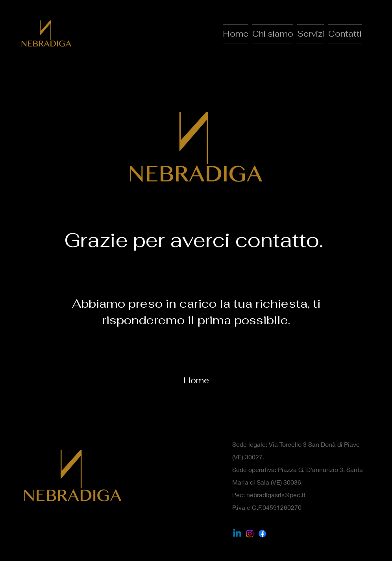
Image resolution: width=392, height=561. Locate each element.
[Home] (196, 380)
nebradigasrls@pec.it (276, 495)
